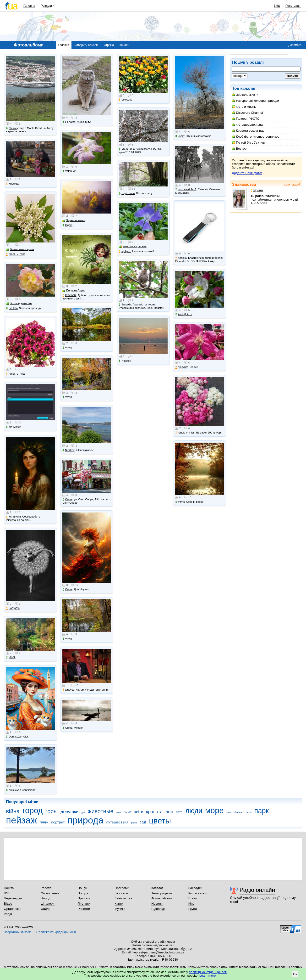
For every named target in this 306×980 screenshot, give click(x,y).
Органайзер (13, 909)
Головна (29, 6)
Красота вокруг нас (248, 131)
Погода (83, 893)
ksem (180, 136)
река (134, 822)
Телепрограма (162, 893)
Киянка (181, 258)
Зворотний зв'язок (17, 932)
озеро (248, 812)
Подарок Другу (74, 290)
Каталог (157, 888)
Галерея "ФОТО (246, 119)
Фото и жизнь (244, 107)
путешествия (117, 822)
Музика (120, 909)
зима (128, 812)
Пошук (83, 888)
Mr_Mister (13, 427)
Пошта (9, 888)
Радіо (8, 914)
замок (119, 813)
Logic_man (127, 193)
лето (179, 812)
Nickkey (12, 128)
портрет (58, 822)
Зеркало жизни (245, 95)
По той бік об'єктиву (249, 143)
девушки (70, 812)
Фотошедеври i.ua (247, 125)
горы (52, 811)
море (214, 810)
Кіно (191, 904)
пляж (44, 822)
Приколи (84, 898)
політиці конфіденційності (208, 972)
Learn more (208, 976)
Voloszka (126, 100)
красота (154, 812)
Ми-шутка (13, 517)
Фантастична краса (20, 249)
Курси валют (198, 893)
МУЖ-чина (127, 149)
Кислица (13, 184)
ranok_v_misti (16, 254)
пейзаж (22, 820)
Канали (124, 45)
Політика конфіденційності (56, 932)
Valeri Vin (69, 171)
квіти (139, 812)
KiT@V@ (69, 295)
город (33, 810)
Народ (45, 898)
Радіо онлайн (257, 890)
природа (85, 820)
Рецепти (84, 909)
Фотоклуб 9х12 (186, 189)
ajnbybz (68, 690)
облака (238, 812)
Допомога (295, 45)
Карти (119, 904)
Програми (122, 888)
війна (13, 811)
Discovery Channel (248, 113)
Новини (157, 904)
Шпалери (47, 904)
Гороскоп (121, 893)
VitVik (11, 657)
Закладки (195, 888)
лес (169, 812)
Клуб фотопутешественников (256, 137)
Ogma (11, 737)
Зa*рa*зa (13, 608)
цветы (160, 821)
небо (229, 813)
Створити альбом (87, 45)
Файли (46, 909)
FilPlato (12, 308)
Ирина (257, 190)
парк (262, 811)
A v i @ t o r (183, 314)
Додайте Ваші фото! (247, 173)
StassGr (125, 305)
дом (83, 813)
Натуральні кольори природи (256, 101)
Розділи (46, 6)
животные (101, 811)
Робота (46, 888)
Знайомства (244, 184)
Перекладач (13, 898)
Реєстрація (293, 6)
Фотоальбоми (161, 898)
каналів (248, 88)
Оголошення (50, 893)
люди (194, 811)
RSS (7, 893)
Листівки (84, 904)
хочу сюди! (292, 184)
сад (143, 822)
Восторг (240, 149)
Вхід (277, 6)
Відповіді (158, 909)
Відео (8, 904)
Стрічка (109, 45)
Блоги (193, 898)
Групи (193, 909)
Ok (295, 974)
